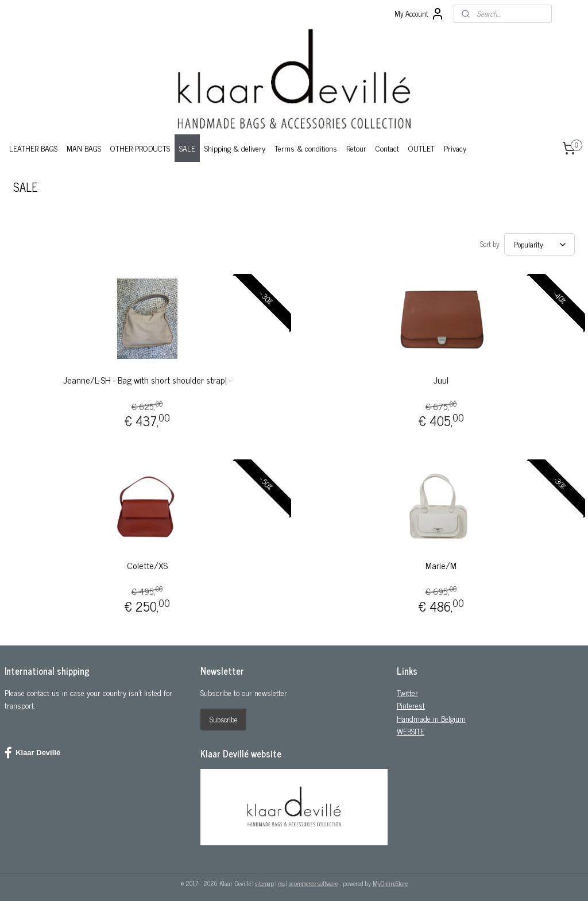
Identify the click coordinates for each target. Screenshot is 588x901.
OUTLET (421, 148)
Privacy (455, 148)
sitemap (264, 880)
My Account (419, 14)
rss (281, 880)
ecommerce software (313, 880)
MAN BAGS (84, 148)
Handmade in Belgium (431, 715)
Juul (441, 376)
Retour (356, 148)
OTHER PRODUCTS (140, 148)
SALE (187, 148)
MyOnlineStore (390, 880)
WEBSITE (411, 727)
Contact (387, 148)
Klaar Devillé (32, 749)
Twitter (407, 689)
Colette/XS (147, 562)
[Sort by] (539, 243)
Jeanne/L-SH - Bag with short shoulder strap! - (147, 376)
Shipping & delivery (235, 148)
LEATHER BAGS (33, 148)
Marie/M (441, 562)
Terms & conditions (306, 148)
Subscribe (223, 716)
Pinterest (411, 701)
